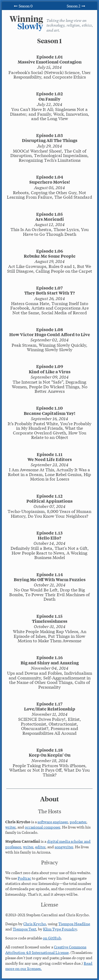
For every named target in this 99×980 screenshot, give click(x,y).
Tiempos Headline (74, 924)
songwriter (64, 847)
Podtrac (24, 878)
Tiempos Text (24, 929)
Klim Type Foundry (60, 929)
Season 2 (76, 6)
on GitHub (52, 938)
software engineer (53, 822)
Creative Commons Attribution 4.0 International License (46, 949)
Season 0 (23, 6)
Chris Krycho (35, 924)
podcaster (78, 822)
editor (40, 847)
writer (10, 827)
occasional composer (43, 827)
